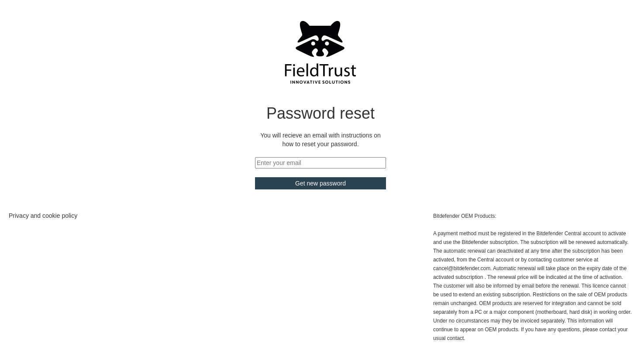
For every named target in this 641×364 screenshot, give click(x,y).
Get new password (320, 183)
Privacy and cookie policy (43, 216)
